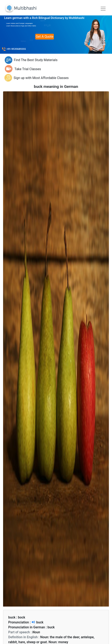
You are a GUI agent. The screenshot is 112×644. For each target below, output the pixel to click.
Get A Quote (45, 37)
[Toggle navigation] (103, 9)
